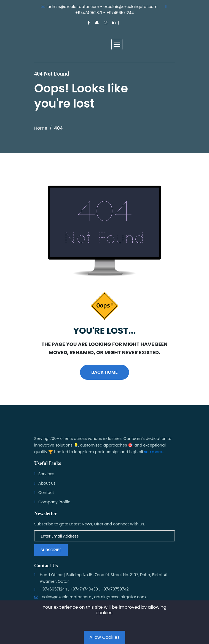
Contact (46, 493)
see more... (154, 452)
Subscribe (51, 550)
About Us (47, 483)
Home (41, 128)
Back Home (104, 372)
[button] (117, 44)
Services (46, 474)
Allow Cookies (104, 637)
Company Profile (54, 502)
